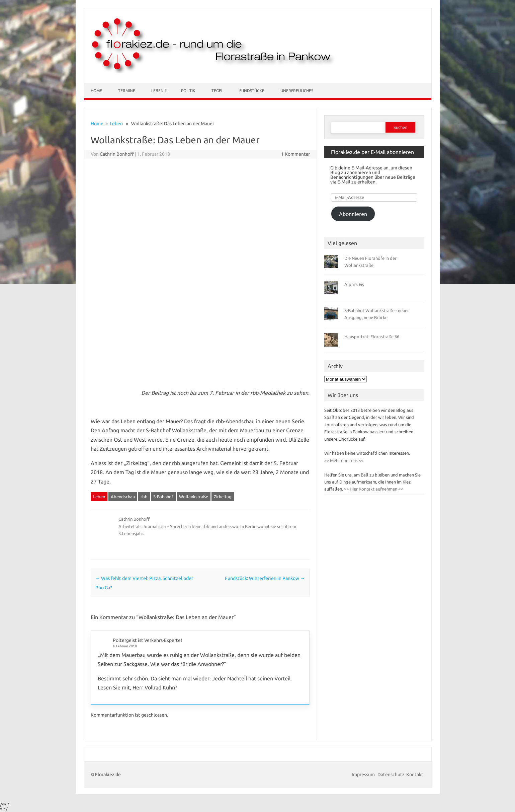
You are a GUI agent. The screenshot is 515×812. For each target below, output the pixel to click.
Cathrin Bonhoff (117, 154)
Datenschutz (391, 774)
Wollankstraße (194, 497)
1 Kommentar (295, 154)
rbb (144, 497)
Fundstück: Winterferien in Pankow (265, 578)
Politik (188, 91)
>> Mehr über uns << (344, 460)
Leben (157, 91)
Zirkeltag (223, 497)
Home (96, 91)
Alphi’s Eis (354, 284)
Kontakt (415, 774)
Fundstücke (252, 91)
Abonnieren (353, 214)
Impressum (364, 774)
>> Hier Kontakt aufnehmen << (373, 489)
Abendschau (123, 497)
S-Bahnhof (163, 497)
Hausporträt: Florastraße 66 (372, 337)
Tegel (217, 91)
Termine (127, 91)
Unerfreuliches (297, 91)
